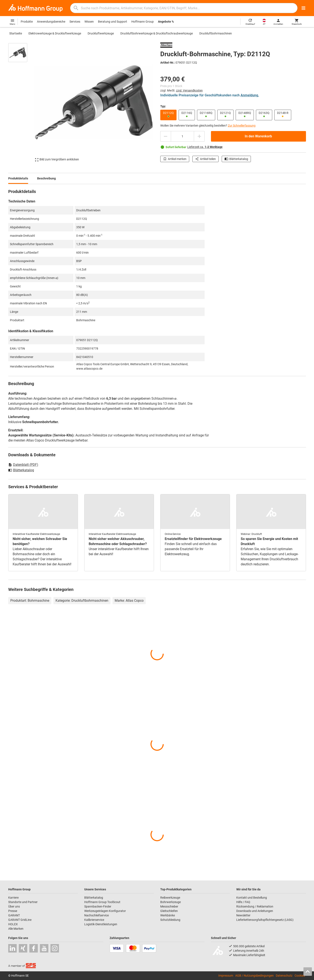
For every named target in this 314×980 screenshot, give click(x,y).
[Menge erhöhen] (199, 136)
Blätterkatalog (236, 159)
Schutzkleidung (170, 920)
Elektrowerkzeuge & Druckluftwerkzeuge (55, 33)
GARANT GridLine (20, 920)
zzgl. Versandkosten (189, 90)
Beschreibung (46, 178)
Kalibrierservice (94, 920)
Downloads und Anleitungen (255, 911)
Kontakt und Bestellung (252, 898)
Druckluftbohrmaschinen (216, 33)
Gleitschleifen (169, 911)
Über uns (14, 906)
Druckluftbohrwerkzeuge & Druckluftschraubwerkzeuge (157, 33)
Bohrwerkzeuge (171, 902)
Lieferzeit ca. (205, 147)
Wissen (89, 22)
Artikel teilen (205, 159)
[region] (21, 102)
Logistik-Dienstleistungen (101, 924)
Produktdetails (18, 178)
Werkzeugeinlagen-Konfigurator (105, 911)
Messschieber (169, 906)
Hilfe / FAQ (243, 902)
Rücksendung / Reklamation (255, 906)
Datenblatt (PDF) (23, 465)
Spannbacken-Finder (98, 906)
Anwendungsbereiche (51, 22)
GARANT (14, 915)
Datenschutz (284, 976)
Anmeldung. (250, 95)
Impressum (226, 976)
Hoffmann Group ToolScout (102, 902)
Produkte (27, 22)
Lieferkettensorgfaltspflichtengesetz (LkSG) (265, 920)
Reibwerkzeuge (170, 898)
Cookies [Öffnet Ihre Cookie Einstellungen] (300, 976)
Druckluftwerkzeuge (101, 33)
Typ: (163, 106)
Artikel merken (175, 159)
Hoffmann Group (143, 22)
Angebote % (166, 22)
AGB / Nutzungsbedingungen (254, 976)
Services (75, 22)
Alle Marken (16, 929)
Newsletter (243, 915)
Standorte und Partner (23, 902)
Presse (13, 911)
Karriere (13, 898)
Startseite (16, 33)
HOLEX (13, 924)
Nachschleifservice (97, 915)
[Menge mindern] (166, 136)
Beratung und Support (113, 22)
